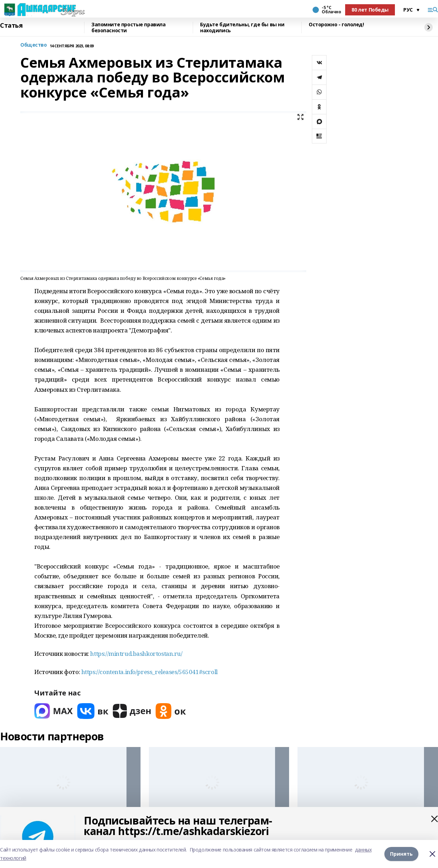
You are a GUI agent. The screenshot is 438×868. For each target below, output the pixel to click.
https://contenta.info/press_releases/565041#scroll (149, 672)
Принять (401, 854)
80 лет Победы (370, 10)
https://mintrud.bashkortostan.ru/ (136, 654)
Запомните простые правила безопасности (129, 28)
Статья (11, 26)
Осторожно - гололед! (336, 25)
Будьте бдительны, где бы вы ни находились (242, 28)
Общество (34, 45)
